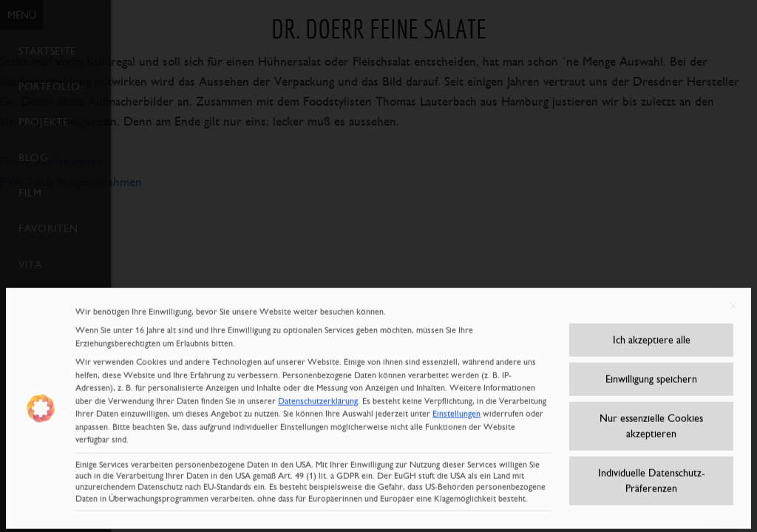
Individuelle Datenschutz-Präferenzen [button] (652, 474)
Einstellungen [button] (456, 407)
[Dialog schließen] (733, 299)
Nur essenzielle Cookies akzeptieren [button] (651, 419)
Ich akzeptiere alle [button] (652, 333)
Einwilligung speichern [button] (651, 372)
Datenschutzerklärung (318, 395)
